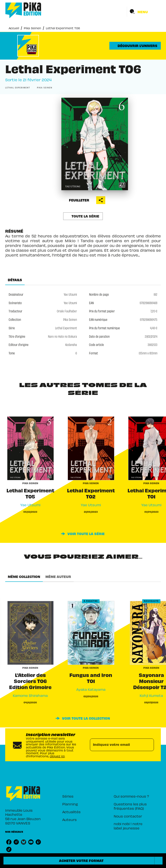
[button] (135, 46)
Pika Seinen (32, 28)
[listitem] (9, 842)
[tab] (15, 280)
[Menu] (144, 12)
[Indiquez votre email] (117, 745)
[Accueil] (23, 10)
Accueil (14, 28)
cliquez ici (57, 756)
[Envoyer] (149, 745)
